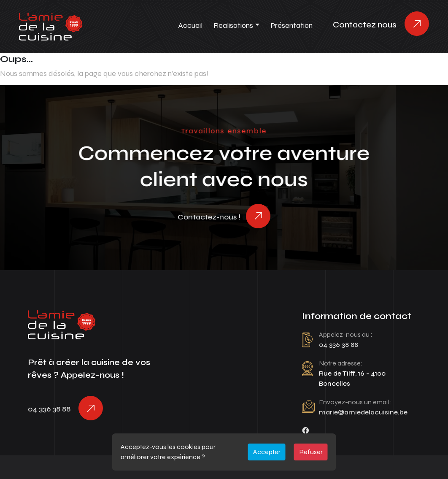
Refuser (311, 452)
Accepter (267, 452)
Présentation (291, 25)
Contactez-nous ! (209, 217)
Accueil (190, 25)
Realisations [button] (233, 25)
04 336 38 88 (49, 409)
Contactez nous (365, 25)
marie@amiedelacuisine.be (363, 412)
